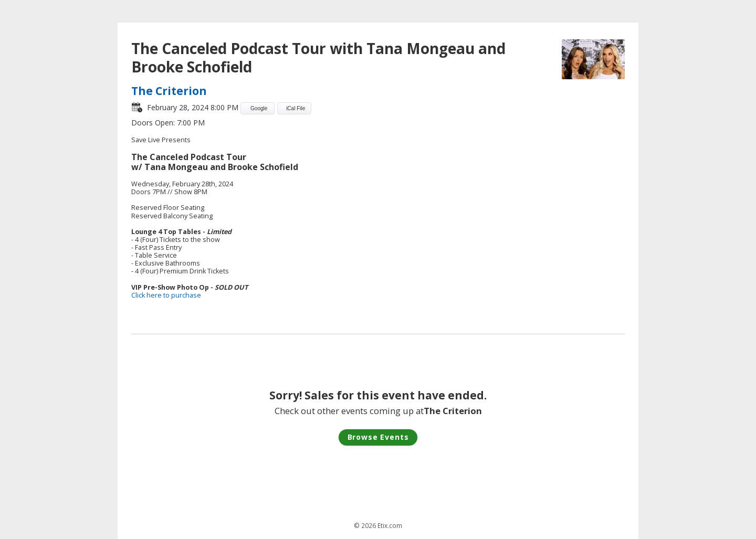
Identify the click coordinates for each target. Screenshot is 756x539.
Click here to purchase (166, 295)
